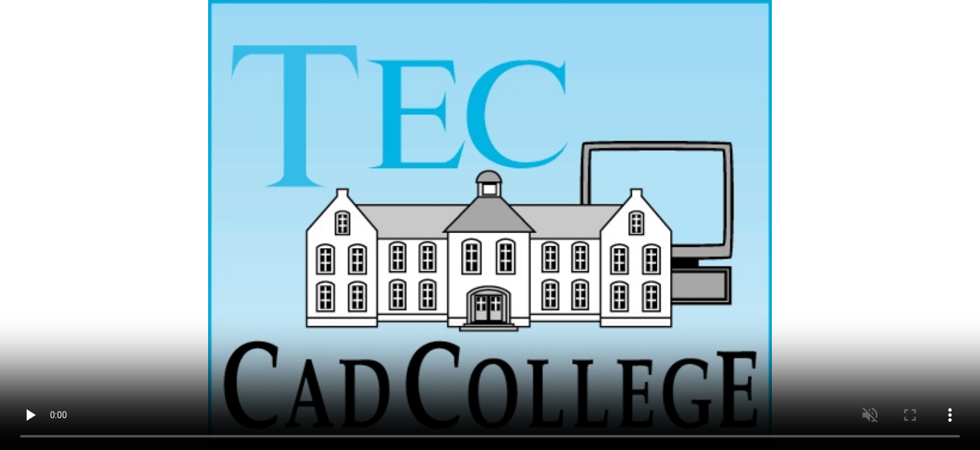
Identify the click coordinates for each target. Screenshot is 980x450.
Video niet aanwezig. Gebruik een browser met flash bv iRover (490, 225)
